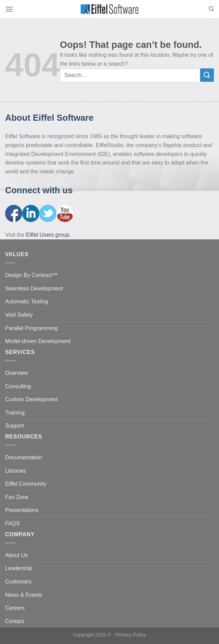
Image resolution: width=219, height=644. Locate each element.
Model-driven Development (38, 341)
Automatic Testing (27, 301)
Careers (15, 608)
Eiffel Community (26, 484)
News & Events (24, 595)
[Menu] (9, 9)
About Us (16, 555)
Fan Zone (17, 497)
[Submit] (207, 75)
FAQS (12, 523)
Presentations (22, 510)
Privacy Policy (131, 635)
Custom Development (31, 399)
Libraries (16, 471)
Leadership (19, 568)
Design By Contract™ (31, 275)
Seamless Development (34, 288)
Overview (17, 373)
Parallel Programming (31, 328)
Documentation (24, 457)
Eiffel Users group (48, 235)
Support (15, 426)
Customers (18, 582)
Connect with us (39, 190)
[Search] (211, 9)
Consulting (18, 386)
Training (15, 413)
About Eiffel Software (49, 118)
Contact (15, 621)
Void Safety (19, 315)
